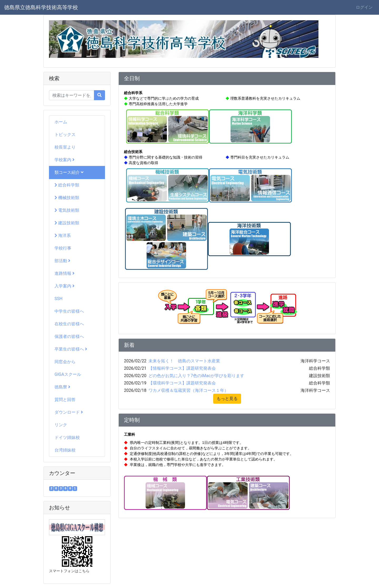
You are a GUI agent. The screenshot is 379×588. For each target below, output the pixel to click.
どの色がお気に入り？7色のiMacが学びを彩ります (196, 376)
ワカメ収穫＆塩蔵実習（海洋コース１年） (188, 390)
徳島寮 (62, 387)
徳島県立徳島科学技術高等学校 (41, 7)
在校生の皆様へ (69, 324)
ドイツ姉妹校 (67, 437)
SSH (58, 299)
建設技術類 (67, 223)
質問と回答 (65, 400)
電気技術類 (67, 210)
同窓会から (65, 362)
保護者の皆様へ (69, 336)
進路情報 (64, 273)
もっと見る (227, 399)
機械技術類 (67, 198)
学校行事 (63, 248)
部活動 (62, 261)
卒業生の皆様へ (71, 349)
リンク (61, 425)
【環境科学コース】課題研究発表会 (182, 383)
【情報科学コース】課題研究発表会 (182, 368)
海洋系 (63, 235)
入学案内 (64, 286)
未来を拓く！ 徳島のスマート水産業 (184, 361)
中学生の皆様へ (69, 311)
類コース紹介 (69, 172)
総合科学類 (67, 185)
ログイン (364, 7)
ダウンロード (69, 412)
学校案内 (64, 160)
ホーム (61, 122)
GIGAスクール (68, 374)
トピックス (65, 135)
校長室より (65, 147)
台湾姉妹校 (65, 450)
